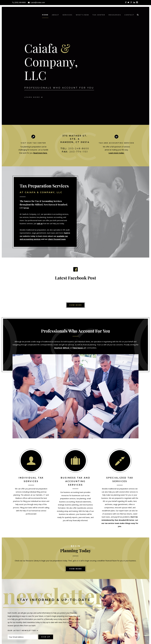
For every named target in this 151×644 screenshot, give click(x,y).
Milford (66, 348)
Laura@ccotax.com (38, 2)
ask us (40, 223)
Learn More (34, 97)
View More (76, 305)
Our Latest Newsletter (23, 630)
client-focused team (57, 239)
